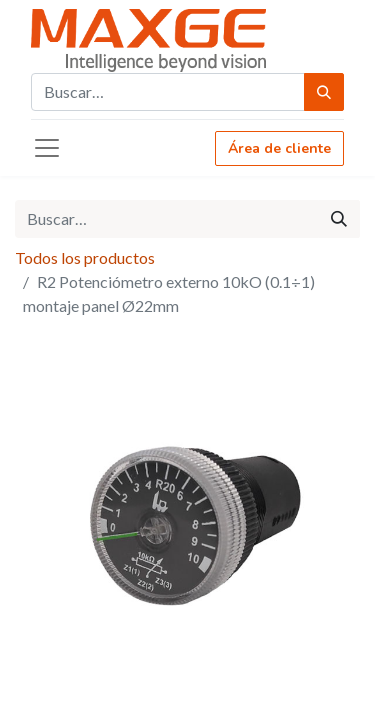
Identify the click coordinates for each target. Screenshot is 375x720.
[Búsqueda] (324, 92)
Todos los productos (85, 257)
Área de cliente (279, 148)
